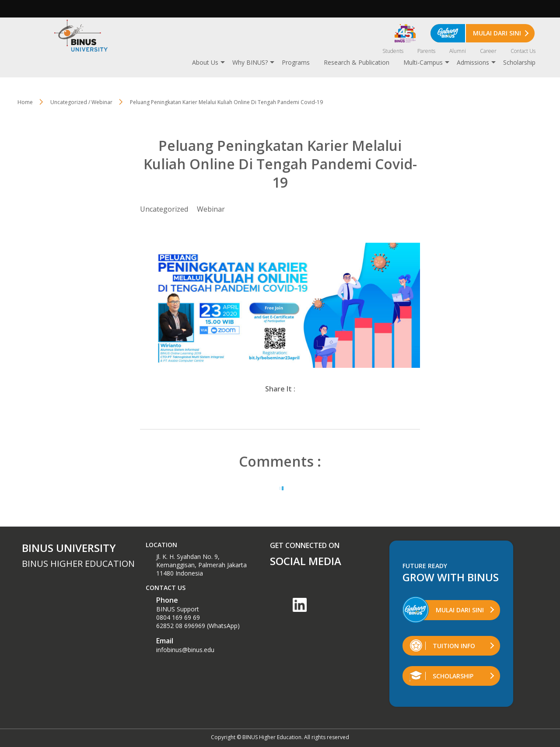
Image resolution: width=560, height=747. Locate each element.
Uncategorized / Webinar (81, 102)
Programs (296, 62)
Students (393, 51)
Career (488, 51)
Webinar (211, 209)
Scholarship (519, 62)
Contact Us (523, 51)
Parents (426, 51)
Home (25, 102)
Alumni (458, 51)
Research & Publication (357, 62)
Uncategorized (164, 209)
